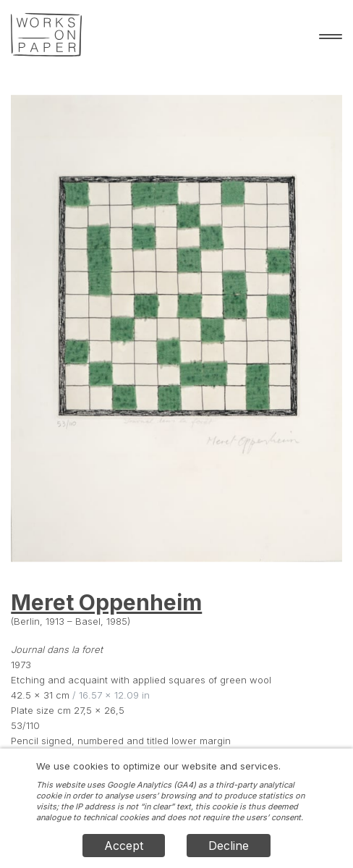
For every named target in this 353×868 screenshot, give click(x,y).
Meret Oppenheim (106, 602)
